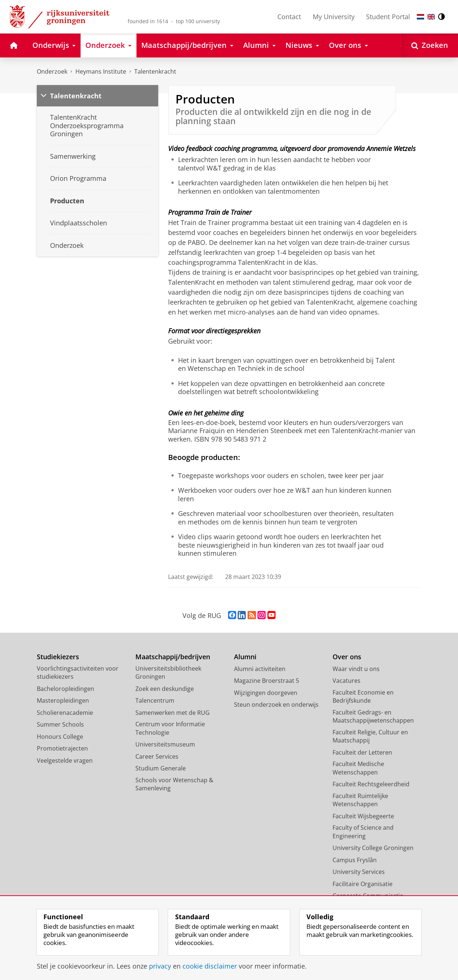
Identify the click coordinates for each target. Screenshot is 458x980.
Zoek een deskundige (165, 689)
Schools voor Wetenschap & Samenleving (174, 784)
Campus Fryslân (355, 860)
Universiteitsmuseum (165, 744)
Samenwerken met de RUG (173, 713)
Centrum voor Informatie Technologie (170, 728)
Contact (289, 17)
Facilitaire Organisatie (363, 884)
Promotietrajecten (62, 748)
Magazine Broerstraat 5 (267, 681)
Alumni (245, 657)
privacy (160, 966)
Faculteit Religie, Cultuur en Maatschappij (370, 736)
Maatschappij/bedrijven (173, 657)
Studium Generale (161, 768)
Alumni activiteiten (260, 669)
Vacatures (347, 681)
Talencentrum (155, 700)
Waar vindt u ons (356, 669)
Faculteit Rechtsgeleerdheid (371, 784)
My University (334, 17)
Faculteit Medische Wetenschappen (358, 768)
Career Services (157, 756)
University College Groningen (373, 848)
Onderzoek (52, 71)
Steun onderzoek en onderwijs (276, 705)
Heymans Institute (101, 71)
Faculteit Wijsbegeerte (363, 816)
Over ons (347, 657)
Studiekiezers (58, 657)
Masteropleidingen (63, 700)
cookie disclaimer (210, 966)
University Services (359, 872)
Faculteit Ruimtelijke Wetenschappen (360, 800)
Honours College (60, 737)
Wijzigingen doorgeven (266, 693)
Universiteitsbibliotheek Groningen (168, 673)
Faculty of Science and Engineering (363, 832)
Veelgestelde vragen (65, 761)
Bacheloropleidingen (65, 689)
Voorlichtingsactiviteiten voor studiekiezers (78, 673)
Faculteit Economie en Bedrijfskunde (363, 697)
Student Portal (388, 17)
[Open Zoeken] (430, 45)
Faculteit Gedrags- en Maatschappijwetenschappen (373, 716)
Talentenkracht (155, 71)
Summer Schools (60, 724)
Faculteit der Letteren (362, 752)
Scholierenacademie (65, 713)
